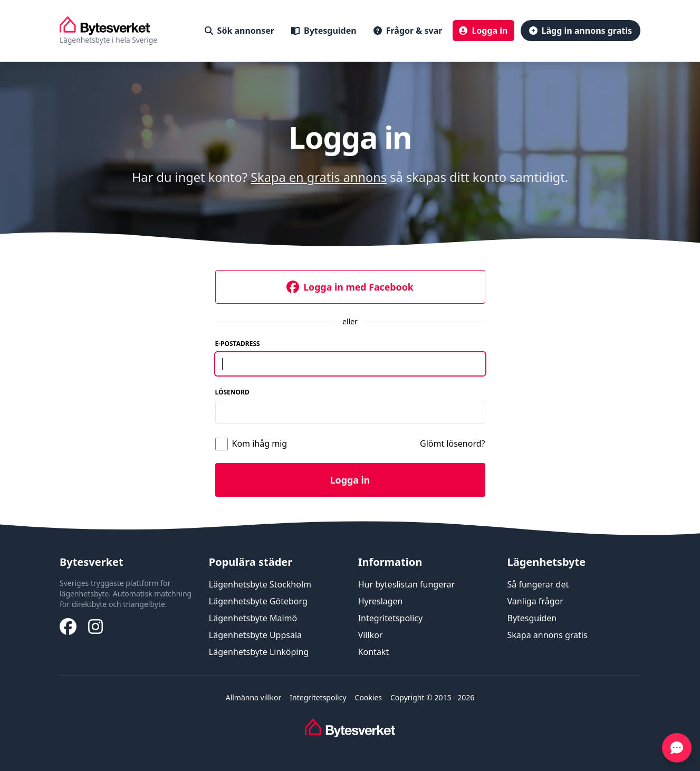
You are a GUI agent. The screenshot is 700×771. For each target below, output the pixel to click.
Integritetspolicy (391, 618)
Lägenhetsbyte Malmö (253, 618)
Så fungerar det (538, 584)
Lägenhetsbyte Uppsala (255, 635)
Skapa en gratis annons (319, 177)
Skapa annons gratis (547, 635)
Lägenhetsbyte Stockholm (260, 584)
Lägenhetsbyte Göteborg (258, 601)
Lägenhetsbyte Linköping (259, 652)
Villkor (371, 635)
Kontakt (374, 652)
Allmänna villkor (254, 697)
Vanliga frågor (535, 601)
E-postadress (238, 344)
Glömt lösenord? (453, 444)
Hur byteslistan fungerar (406, 584)
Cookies (368, 697)
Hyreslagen (381, 601)
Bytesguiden (532, 618)
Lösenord (232, 392)
